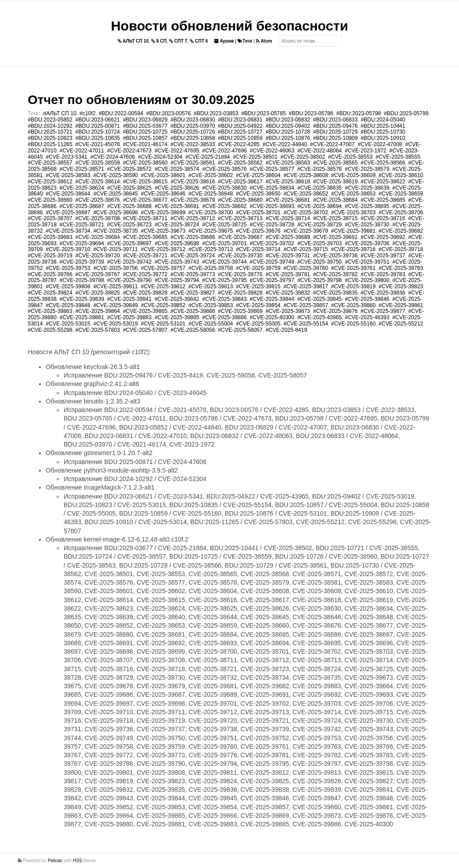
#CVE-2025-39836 (383, 293)
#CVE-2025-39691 (335, 237)
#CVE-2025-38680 (240, 200)
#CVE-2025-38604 (258, 175)
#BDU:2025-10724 (97, 132)
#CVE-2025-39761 (353, 268)
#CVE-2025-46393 (367, 317)
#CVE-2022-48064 (319, 151)
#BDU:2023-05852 (50, 120)
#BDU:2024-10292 (50, 126)
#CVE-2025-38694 (319, 206)
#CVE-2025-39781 (288, 274)
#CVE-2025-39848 (68, 305)
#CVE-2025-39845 (319, 299)
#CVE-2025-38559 (97, 163)
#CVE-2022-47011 (82, 151)
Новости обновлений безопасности (229, 26)
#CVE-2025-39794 (177, 280)
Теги (245, 41)
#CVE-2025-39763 (401, 268)
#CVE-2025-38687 (82, 206)
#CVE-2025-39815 (258, 286)
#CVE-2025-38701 (258, 213)
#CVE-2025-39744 (224, 262)
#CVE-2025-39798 (319, 280)
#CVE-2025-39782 (335, 274)
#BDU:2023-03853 (216, 113)
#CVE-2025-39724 (193, 256)
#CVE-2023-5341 (67, 157)
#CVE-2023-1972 (366, 151)
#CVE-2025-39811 (115, 286)
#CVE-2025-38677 (145, 200)
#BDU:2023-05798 (358, 113)
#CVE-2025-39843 (224, 299)
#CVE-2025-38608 (305, 175)
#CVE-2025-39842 (177, 299)
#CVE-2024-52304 (160, 157)
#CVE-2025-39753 (68, 268)
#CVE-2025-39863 (50, 311)
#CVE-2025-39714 (258, 249)
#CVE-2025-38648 (210, 194)
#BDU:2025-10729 (335, 132)
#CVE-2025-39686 (193, 237)
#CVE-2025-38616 (193, 182)
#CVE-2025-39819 (353, 286)
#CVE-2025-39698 (177, 243)
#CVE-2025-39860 (353, 305)
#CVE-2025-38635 (319, 188)
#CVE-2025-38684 (335, 200)
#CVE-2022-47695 (177, 151)
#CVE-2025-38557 (50, 163)
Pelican (55, 861)
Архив (224, 41)
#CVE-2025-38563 (288, 163)
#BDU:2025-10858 (193, 138)
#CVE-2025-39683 (50, 237)
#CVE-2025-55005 (258, 324)
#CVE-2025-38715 (335, 218)
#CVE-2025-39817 (305, 286)
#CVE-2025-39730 (240, 256)
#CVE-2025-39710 (68, 249)
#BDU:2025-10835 (97, 138)
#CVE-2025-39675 (210, 231)
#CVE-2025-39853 (210, 305)
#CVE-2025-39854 (258, 305)
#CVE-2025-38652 (305, 194)
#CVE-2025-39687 (240, 237)
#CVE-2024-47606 (112, 157)
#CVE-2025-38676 (97, 200)
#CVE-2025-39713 (210, 249)
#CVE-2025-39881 (82, 317)
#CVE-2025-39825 (97, 293)
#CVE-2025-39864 (97, 311)
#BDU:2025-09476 (335, 126)
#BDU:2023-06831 (240, 120)
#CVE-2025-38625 (129, 188)
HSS (78, 861)
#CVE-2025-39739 (82, 262)
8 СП (159, 41)
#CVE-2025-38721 (82, 225)
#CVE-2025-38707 (50, 218)
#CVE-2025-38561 (193, 163)
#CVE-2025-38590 (115, 175)
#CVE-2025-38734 (68, 231)
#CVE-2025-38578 (319, 169)
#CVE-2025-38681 (288, 200)
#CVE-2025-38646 (163, 194)
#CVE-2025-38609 (353, 175)
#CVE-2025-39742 (129, 262)
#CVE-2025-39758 (210, 268)
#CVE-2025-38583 (68, 175)
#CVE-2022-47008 (380, 144)
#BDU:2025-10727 (240, 132)
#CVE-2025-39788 (82, 280)
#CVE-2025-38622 (383, 182)
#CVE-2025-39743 (177, 262)
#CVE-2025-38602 (210, 175)
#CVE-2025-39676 (258, 231)
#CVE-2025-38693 (272, 206)
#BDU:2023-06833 (335, 120)
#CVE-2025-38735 (115, 231)
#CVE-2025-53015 (68, 324)
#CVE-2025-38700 (210, 213)
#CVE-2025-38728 (272, 225)
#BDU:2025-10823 (50, 138)
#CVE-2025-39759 (258, 268)
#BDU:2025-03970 (193, 126)
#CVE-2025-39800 (367, 280)
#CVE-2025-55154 (305, 324)
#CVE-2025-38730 (367, 225)
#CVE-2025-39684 (97, 237)
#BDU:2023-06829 (145, 120)
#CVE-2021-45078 (97, 144)
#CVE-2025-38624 (82, 188)
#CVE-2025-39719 (50, 256)
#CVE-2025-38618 (288, 182)
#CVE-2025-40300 (272, 317)
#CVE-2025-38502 (303, 157)
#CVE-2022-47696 (224, 151)
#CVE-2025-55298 (50, 330)
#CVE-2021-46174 (145, 144)
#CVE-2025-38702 (305, 213)
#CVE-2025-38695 (367, 206)
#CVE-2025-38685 (383, 200)
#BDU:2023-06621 (97, 120)
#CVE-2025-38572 (129, 169)
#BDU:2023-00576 (168, 113)
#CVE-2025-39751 (367, 262)
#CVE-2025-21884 (208, 157)
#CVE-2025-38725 (224, 225)
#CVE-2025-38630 (224, 188)
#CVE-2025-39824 (50, 293)
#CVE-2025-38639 (367, 188)
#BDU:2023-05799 (406, 113)
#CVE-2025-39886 (224, 317)
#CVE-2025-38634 (272, 188)
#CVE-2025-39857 (305, 305)
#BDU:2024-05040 (383, 120)
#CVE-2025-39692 (383, 237)
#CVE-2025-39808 (68, 286)
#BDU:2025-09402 (288, 126)
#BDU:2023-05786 (311, 113)
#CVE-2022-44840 (285, 144)
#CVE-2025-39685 (145, 237)
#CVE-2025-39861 (401, 305)
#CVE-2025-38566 (383, 163)
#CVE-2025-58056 (193, 330)
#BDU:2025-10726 (193, 132)
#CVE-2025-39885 (177, 317)
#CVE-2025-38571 (82, 169)
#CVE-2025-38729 (319, 225)
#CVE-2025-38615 (145, 182)
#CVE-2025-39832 (288, 293)
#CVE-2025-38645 (115, 194)
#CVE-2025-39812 (163, 286)
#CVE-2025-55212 (401, 324)
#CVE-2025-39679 (305, 231)
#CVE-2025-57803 (97, 330)
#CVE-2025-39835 (335, 293)
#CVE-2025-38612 (50, 182)
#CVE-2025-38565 (335, 163)
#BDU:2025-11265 (50, 144)
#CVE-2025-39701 (224, 243)
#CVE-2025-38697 (68, 213)
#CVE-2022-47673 (129, 151)
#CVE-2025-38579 (367, 169)
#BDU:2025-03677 (145, 126)
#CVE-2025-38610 (401, 175)
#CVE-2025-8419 (286, 330)
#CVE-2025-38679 (193, 200)
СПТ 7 (178, 41)
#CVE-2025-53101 (163, 324)
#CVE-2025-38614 (97, 182)
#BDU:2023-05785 (263, 113)
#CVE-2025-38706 (401, 213)
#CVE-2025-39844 (272, 299)
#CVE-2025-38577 (272, 169)
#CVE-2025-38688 (129, 206)
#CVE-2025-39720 (97, 256)
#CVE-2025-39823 (401, 286)
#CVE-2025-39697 (129, 243)
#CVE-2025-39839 (82, 299)
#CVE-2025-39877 (383, 311)
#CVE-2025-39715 (305, 249)
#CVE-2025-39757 (163, 268)
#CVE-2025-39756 (115, 268)
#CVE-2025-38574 (177, 169)
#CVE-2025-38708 (97, 218)
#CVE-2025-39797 (272, 280)
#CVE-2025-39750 (319, 262)
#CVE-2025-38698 (115, 213)
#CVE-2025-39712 (163, 249)
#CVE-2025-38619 (335, 182)
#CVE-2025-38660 (50, 200)
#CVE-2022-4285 (239, 144)
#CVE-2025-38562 (240, 163)
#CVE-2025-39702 (272, 243)
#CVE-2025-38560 (145, 163)
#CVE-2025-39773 (193, 274)
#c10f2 (87, 113)
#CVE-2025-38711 (145, 218)
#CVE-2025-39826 (145, 293)
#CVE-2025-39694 (82, 243)
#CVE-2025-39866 (193, 311)
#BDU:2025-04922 (240, 126)
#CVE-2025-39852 (163, 305)
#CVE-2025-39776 (240, 274)
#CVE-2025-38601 (163, 175)
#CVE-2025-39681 (353, 231)
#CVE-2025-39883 (129, 317)
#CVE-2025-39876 (335, 311)
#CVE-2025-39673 (163, 231)
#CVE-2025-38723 (129, 225)
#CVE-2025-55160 (353, 324)
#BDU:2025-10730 (383, 132)
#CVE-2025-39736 (335, 256)
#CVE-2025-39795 (224, 280)
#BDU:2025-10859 (240, 138)
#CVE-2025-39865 (145, 311)
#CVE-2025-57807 (145, 330)
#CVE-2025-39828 (240, 293)
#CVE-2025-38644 (68, 194)
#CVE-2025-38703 (353, 213)
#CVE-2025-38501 (255, 157)
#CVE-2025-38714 (288, 218)
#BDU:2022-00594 (121, 113)
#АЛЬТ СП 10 (60, 113)
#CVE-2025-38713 (240, 218)
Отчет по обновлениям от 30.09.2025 (141, 100)
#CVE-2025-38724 (177, 225)
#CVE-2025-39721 (145, 256)
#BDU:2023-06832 (288, 120)
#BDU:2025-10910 (383, 138)
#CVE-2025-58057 (240, 330)
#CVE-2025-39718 (401, 249)
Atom (264, 41)
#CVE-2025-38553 (350, 157)
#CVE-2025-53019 (115, 324)
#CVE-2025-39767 (97, 274)
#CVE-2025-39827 (193, 293)
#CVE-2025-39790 (129, 280)
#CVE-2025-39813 (210, 286)
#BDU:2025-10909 (335, 138)
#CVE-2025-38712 (193, 218)
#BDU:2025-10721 (50, 132)
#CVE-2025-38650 (258, 194)
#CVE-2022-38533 (193, 144)
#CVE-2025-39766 (50, 274)
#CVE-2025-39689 (288, 237)
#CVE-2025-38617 (240, 182)
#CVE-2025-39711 (115, 249)
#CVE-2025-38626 (177, 188)
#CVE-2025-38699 (163, 213)
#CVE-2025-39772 (145, 274)
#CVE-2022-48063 (272, 151)
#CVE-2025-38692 (224, 206)
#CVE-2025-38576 (224, 169)
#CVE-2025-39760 (305, 268)
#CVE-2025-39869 (240, 311)
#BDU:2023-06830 (193, 120)
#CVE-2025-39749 (272, 262)
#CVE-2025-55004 (210, 324)
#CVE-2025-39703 (319, 243)
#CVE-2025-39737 (383, 256)
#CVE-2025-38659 (401, 194)
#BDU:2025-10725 (145, 132)
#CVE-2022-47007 (332, 144)
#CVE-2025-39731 (288, 256)
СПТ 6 (199, 41)
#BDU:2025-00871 (97, 126)
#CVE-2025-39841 (129, 299)
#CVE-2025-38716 (383, 218)
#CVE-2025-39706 (367, 243)
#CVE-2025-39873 (288, 311)
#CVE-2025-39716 (353, 249)
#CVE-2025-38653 (353, 194)
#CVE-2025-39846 (367, 299)
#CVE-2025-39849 (115, 305)
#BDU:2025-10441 (383, 126)
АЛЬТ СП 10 (133, 41)
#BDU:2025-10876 (288, 138)
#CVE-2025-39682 (401, 231)
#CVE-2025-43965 (319, 317)
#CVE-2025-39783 (383, 274)
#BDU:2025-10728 (288, 132)
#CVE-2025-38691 (177, 206)
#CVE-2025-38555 (398, 157)
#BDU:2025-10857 (145, 138)
